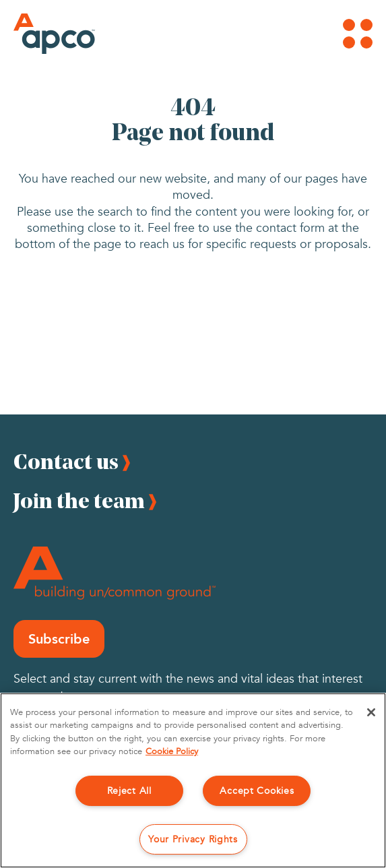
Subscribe (59, 639)
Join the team (79, 500)
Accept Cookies (257, 791)
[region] (193, 780)
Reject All (129, 791)
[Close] (371, 712)
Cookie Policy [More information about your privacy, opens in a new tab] (172, 751)
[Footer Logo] (115, 573)
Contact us (66, 461)
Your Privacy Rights (193, 839)
